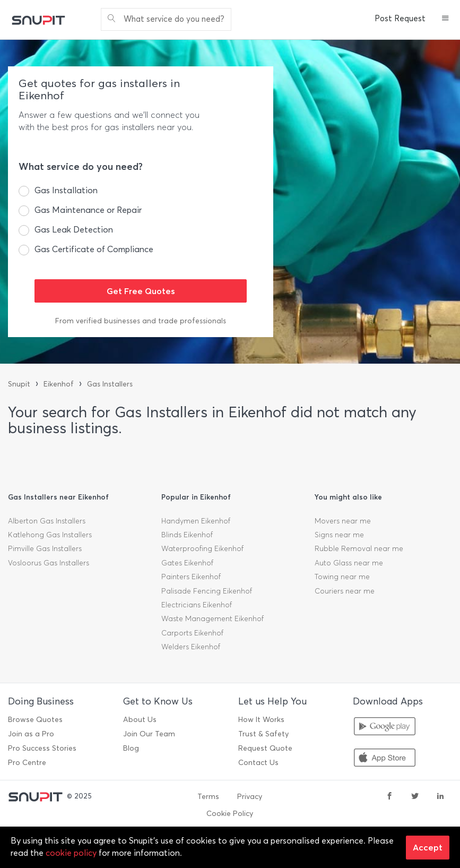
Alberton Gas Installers (47, 521)
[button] (445, 19)
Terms (208, 797)
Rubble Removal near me (359, 549)
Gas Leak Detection (74, 230)
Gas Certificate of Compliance (94, 249)
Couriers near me (345, 591)
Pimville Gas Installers (45, 549)
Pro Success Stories (42, 748)
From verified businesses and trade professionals (141, 321)
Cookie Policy (230, 814)
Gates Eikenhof (187, 563)
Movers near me (343, 521)
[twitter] (415, 797)
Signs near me (339, 535)
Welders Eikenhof (191, 647)
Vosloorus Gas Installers (49, 563)
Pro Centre (27, 763)
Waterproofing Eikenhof (202, 549)
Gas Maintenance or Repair (88, 210)
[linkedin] (440, 797)
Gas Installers (110, 384)
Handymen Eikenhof (196, 521)
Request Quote (265, 748)
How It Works (261, 720)
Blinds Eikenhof (187, 535)
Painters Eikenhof (191, 577)
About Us (140, 720)
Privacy (250, 797)
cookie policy (71, 853)
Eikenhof (59, 384)
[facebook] (389, 797)
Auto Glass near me (349, 563)
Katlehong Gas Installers (50, 535)
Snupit (19, 384)
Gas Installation (66, 190)
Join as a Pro (31, 734)
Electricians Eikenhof (197, 605)
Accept (428, 847)
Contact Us (258, 763)
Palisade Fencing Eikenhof (207, 591)
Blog (131, 748)
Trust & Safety (263, 734)
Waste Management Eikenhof (212, 619)
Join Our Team (149, 734)
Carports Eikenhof (192, 633)
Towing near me (342, 577)
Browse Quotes (35, 720)
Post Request (400, 19)
